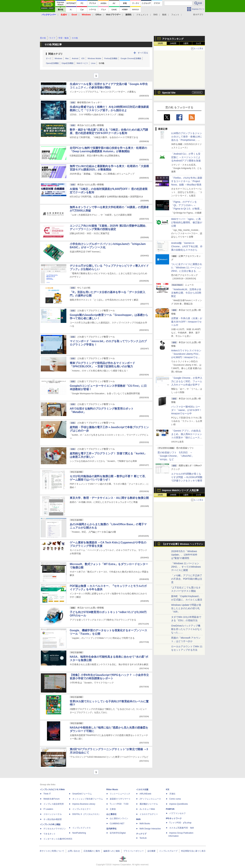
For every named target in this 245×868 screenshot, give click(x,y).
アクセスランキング (173, 39)
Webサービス (82, 63)
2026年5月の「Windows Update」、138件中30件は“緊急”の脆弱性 (184, 555)
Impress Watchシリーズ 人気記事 (180, 490)
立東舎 (113, 809)
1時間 (160, 43)
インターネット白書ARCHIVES (58, 839)
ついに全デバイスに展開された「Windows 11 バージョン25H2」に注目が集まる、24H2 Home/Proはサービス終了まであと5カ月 (187, 271)
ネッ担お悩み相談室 (53, 819)
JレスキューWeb (147, 809)
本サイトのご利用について (52, 851)
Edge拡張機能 (68, 63)
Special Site (169, 93)
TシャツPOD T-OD (119, 804)
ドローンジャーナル (53, 814)
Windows (58, 58)
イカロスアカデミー (149, 814)
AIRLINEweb (145, 794)
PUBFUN (170, 809)
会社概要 (151, 851)
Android (75, 58)
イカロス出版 (142, 789)
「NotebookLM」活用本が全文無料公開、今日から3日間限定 (186, 293)
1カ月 (199, 43)
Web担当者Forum (51, 799)
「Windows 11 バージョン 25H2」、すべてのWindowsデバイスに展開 (186, 567)
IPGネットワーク (174, 818)
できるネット (50, 834)
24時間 (173, 43)
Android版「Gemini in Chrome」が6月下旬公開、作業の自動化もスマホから (187, 246)
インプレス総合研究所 (54, 804)
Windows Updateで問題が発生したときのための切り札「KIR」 (186, 608)
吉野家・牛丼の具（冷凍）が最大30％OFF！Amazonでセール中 (187, 322)
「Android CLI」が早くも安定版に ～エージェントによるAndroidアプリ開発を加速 (186, 157)
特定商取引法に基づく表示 (193, 851)
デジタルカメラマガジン (55, 829)
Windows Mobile (94, 58)
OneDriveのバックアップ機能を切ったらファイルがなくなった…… (187, 629)
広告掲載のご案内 (92, 851)
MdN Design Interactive (150, 829)
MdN (138, 819)
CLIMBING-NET (117, 824)
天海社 (172, 794)
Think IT (47, 794)
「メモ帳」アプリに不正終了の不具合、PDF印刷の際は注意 (187, 579)
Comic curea (175, 799)
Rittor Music (112, 789)
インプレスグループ (168, 851)
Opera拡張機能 (52, 63)
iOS (83, 58)
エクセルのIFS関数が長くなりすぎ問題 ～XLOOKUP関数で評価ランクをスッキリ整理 (187, 477)
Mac (67, 58)
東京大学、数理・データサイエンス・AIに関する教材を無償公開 (109, 498)
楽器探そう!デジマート (120, 799)
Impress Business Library (84, 804)
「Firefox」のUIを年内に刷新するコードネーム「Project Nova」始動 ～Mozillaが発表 (187, 181)
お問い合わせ (74, 851)
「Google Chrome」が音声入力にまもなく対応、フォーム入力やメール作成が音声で (187, 381)
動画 (164, 15)
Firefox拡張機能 (111, 58)
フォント (175, 15)
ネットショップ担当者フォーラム (88, 799)
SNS (155, 15)
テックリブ (141, 834)
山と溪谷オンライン (119, 818)
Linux (93, 63)
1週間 (186, 43)
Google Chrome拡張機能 (131, 58)
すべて (49, 58)
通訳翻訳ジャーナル (149, 804)
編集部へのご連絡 (112, 851)
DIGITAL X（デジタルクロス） (86, 814)
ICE (168, 789)
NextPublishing (79, 833)
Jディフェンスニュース (150, 799)
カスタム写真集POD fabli (182, 828)
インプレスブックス (81, 828)
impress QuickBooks (179, 804)
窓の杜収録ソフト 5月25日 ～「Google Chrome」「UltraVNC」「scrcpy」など (176, 456)
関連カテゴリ (55, 54)
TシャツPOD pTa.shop (180, 823)
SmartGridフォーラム (82, 794)
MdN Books (145, 824)
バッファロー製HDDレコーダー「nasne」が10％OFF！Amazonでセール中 (186, 410)
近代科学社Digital (118, 833)
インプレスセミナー (81, 809)
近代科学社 (111, 829)
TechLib (143, 838)
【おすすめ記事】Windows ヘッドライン (183, 544)
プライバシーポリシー (134, 851)
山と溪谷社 (111, 814)
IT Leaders (48, 809)
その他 (101, 63)
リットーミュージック (120, 794)
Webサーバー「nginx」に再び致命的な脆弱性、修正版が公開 (187, 222)
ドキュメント (142, 15)
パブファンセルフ (177, 813)
